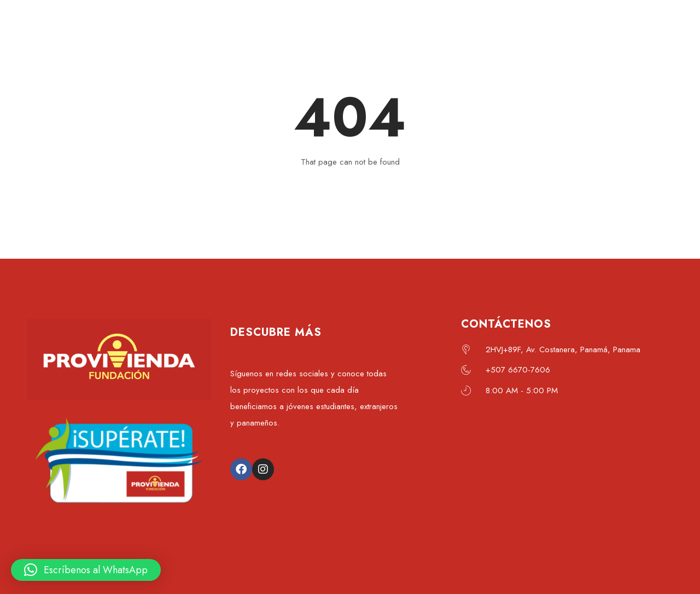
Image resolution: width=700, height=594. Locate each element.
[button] (86, 570)
